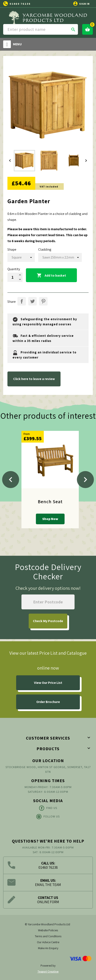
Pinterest (43, 301)
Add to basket (51, 276)
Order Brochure (48, 702)
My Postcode (48, 621)
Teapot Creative (48, 971)
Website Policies (48, 930)
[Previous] (11, 480)
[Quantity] (13, 277)
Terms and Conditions (48, 936)
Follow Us (48, 817)
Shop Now (50, 519)
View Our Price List (48, 683)
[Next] (85, 480)
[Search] (41, 29)
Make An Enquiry (48, 948)
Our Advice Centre (48, 942)
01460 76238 (20, 4)
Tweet (32, 301)
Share (22, 301)
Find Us (48, 808)
